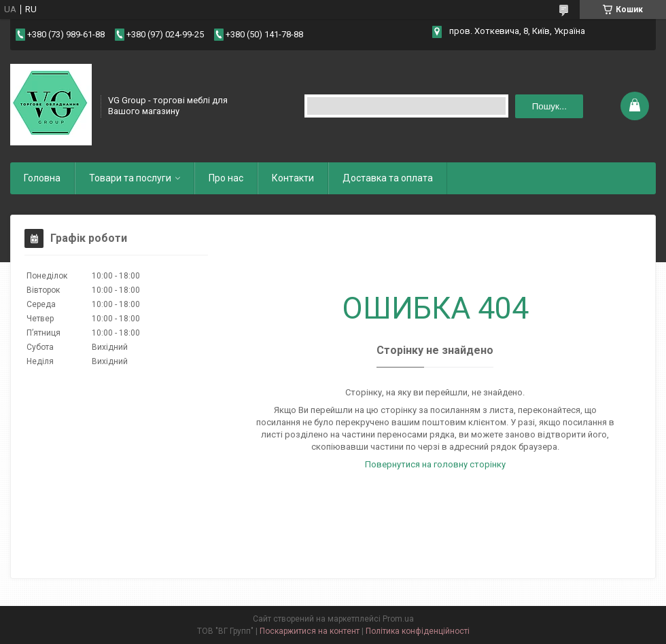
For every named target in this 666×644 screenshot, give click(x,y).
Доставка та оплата (388, 178)
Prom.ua (398, 619)
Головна (42, 178)
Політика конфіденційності (418, 631)
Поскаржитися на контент (310, 631)
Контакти (293, 178)
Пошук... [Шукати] (549, 106)
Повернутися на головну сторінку (435, 464)
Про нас (226, 178)
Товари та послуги (130, 178)
